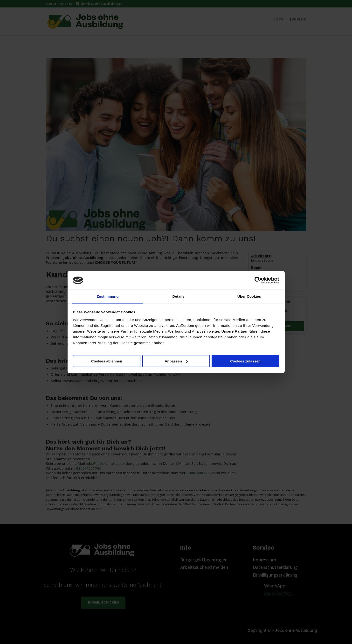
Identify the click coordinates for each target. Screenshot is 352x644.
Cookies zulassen (245, 361)
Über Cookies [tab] (249, 296)
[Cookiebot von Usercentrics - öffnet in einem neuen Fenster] (258, 280)
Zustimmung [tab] (108, 296)
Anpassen (176, 361)
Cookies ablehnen (107, 361)
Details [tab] (179, 296)
